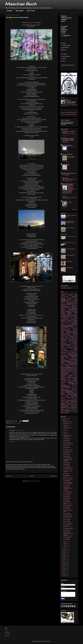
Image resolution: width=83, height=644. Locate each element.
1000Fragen (64, 294)
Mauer (63, 361)
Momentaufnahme (65, 364)
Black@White (65, 307)
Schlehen (70, 380)
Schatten (64, 380)
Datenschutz (7, 634)
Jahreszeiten (64, 341)
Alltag (63, 299)
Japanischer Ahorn (73, 341)
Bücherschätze (74, 311)
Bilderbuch (74, 306)
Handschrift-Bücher (65, 334)
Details (75, 315)
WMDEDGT (64, 408)
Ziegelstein (72, 410)
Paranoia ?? (65, 141)
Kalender (63, 342)
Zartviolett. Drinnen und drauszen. (68, 468)
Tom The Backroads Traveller (67, 155)
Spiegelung (75, 385)
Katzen (75, 342)
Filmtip (72, 322)
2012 (64, 570)
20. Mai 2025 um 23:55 (19, 430)
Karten (69, 342)
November (70, 371)
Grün (70, 331)
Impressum (7, 632)
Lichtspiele (64, 352)
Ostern (75, 371)
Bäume (69, 304)
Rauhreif (75, 375)
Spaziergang (64, 385)
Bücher (62, 311)
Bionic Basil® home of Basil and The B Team (68, 184)
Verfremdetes (74, 398)
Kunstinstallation (73, 348)
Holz (76, 336)
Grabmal (75, 330)
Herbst (75, 334)
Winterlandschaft (65, 406)
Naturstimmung (65, 369)
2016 (64, 563)
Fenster (63, 321)
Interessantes (74, 338)
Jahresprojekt (73, 340)
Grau (67, 331)
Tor (62, 396)
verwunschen (64, 400)
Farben (69, 320)
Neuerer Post (9, 476)
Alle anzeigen (75, 209)
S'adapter (70, 202)
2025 (64, 420)
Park (62, 372)
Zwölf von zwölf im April (71, 216)
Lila (76, 352)
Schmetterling (64, 381)
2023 (64, 551)
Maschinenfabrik (73, 360)
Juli (64, 431)
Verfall (68, 398)
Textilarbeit (63, 395)
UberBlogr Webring (66, 288)
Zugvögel (75, 411)
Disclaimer (7, 636)
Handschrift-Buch (72, 332)
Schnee (69, 381)
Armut (73, 302)
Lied (72, 352)
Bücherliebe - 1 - (70, 261)
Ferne (66, 322)
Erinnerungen (64, 319)
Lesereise (71, 351)
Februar (65, 545)
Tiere (68, 395)
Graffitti (63, 331)
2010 (64, 574)
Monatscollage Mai (68, 444)
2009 (64, 576)
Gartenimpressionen (67, 326)
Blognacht (68, 308)
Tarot (76, 393)
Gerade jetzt (66, 446)
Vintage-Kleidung (74, 400)
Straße (62, 391)
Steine (70, 390)
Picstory (64, 373)
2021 (64, 554)
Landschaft (64, 349)
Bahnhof (63, 303)
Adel (68, 298)
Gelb (69, 329)
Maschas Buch (21, 4)
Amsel (67, 302)
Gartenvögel (74, 328)
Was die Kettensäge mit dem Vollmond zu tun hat (69, 180)
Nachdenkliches (67, 368)
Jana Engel (12, 430)
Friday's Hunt (65, 324)
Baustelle (63, 306)
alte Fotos (71, 301)
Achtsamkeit (63, 298)
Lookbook (64, 356)
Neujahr (75, 369)
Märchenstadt (64, 360)
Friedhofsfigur (64, 325)
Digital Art (64, 317)
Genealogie (75, 329)
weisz (71, 403)
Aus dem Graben (66, 174)
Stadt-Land (74, 389)
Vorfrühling (69, 401)
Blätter (70, 307)
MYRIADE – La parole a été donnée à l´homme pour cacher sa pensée (68, 139)
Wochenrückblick (73, 408)
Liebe (69, 352)
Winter (63, 404)
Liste (16, 423)
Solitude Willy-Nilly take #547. (71, 157)
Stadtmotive (65, 390)
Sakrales (75, 379)
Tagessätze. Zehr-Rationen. (68, 436)
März (65, 543)
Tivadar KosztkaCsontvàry (31, 315)
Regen (70, 376)
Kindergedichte (74, 343)
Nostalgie (64, 371)
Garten (75, 325)
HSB (66, 337)
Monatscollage (73, 364)
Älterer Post (54, 476)
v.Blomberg (63, 398)
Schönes (19, 423)
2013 (64, 569)
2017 (64, 562)
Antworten (11, 442)
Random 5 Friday (67, 375)
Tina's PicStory (73, 395)
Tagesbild (68, 393)
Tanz (73, 393)
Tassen (63, 394)
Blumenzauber (73, 309)
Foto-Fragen (64, 234)
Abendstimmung (65, 296)
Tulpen (69, 397)
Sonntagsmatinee (68, 458)
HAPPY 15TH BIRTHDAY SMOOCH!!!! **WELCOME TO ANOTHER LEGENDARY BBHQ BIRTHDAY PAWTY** (69, 189)
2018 (64, 560)
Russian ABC (65, 379)
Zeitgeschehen (65, 410)
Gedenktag (63, 329)
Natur (75, 368)
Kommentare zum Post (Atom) (34, 481)
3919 (69, 165)
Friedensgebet (67, 439)
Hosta (62, 337)
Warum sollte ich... (71, 228)
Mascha (69, 100)
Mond (62, 365)
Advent (71, 297)
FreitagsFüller (70, 268)
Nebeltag (71, 369)
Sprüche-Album (68, 388)
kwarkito (64, 201)
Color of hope (31, 11)
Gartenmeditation (65, 328)
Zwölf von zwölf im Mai (68, 511)
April (65, 542)
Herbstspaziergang (66, 335)
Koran (62, 347)
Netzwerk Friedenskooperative (68, 112)
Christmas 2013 (72, 313)
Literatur (75, 354)
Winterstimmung (65, 407)
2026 (64, 418)
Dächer (63, 315)
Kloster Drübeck (66, 346)
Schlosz (75, 380)
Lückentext (74, 356)
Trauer (67, 396)
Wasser (67, 402)
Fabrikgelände (74, 319)
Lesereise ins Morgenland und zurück (68, 488)
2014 (64, 567)
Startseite (9, 11)
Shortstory (64, 382)
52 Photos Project (69, 295)
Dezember (66, 422)
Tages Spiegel (19, 11)
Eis (72, 318)
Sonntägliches (73, 384)
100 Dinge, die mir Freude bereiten (68, 483)
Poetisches (75, 374)
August (65, 429)
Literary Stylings (68, 354)
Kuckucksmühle (64, 348)
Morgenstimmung (73, 365)
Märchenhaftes (73, 359)
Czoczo (64, 196)
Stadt (68, 389)
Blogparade (31, 23)
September (66, 427)
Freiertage (66, 323)
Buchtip (63, 312)
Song (76, 382)
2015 (64, 565)
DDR (65, 315)
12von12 (72, 294)
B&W (76, 302)
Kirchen (75, 344)
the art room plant (67, 145)
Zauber (62, 409)
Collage (63, 314)
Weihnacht (74, 402)
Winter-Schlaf (68, 404)
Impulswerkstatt (73, 337)
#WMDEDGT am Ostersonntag (70, 222)
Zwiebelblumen (65, 412)
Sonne (62, 384)
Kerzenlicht (64, 343)
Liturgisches (72, 355)
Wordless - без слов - (71, 243)
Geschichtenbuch (65, 330)
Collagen (69, 314)
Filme (69, 322)
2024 (64, 549)
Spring (62, 388)
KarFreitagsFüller (70, 255)
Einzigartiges (66, 318)
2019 (64, 558)
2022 (64, 553)
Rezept (76, 376)
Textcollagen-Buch (72, 394)
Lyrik (62, 358)
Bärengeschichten (72, 303)
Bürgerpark (68, 312)
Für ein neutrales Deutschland (69, 114)
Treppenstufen (64, 397)
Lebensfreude (64, 351)
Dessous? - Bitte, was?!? (68, 471)
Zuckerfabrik (68, 411)
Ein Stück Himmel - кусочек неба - (68, 517)
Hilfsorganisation (64, 336)
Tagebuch (63, 393)
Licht (76, 351)
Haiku (62, 332)
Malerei (68, 358)
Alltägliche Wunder (72, 299)
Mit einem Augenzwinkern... (69, 362)
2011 (64, 572)
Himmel (71, 336)
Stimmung (75, 390)
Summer (75, 391)
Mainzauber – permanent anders (69, 132)
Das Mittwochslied (68, 451)
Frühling (71, 325)
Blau (73, 307)
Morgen (66, 365)
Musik (68, 366)
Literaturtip (64, 355)
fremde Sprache (73, 323)
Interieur (63, 340)
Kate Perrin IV (71, 146)
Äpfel (70, 302)
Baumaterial (64, 304)
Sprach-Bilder (74, 386)
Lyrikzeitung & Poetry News (69, 173)
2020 (64, 556)
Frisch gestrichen (71, 249)
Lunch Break (65, 164)
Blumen (63, 309)
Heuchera (75, 335)
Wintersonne (74, 406)
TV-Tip (76, 397)
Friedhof (75, 324)
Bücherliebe (67, 311)
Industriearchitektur (65, 338)
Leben (75, 349)
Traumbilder (74, 396)
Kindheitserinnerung (66, 344)
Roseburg (72, 377)
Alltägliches (64, 300)
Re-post (63, 376)
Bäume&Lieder (74, 304)
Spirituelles (65, 386)
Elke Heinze (65, 178)
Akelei (76, 298)
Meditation (68, 361)
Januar (65, 547)
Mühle (62, 366)
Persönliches (68, 372)
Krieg (76, 347)
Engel (76, 318)
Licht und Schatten (68, 523)
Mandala (63, 359)
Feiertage (75, 320)
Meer (73, 362)
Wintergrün (75, 404)
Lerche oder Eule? (71, 236)
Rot (76, 377)
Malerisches (74, 358)
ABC (76, 295)
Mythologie (75, 366)
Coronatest (75, 314)
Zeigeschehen (74, 409)
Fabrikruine (64, 320)
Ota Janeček (41, 315)
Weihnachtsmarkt (65, 403)
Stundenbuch (69, 391)
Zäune (68, 409)
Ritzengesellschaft (65, 377)
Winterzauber (74, 407)
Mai (65, 434)
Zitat (62, 411)
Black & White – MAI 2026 (69, 197)
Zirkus (76, 410)
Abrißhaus (74, 296)
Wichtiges (75, 403)
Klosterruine (74, 346)
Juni (65, 432)
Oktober (66, 425)
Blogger (49, 641)
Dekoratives (70, 315)
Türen (72, 397)
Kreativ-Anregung (69, 347)
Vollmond (63, 401)
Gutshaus (75, 331)
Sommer (71, 382)
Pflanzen (75, 372)
